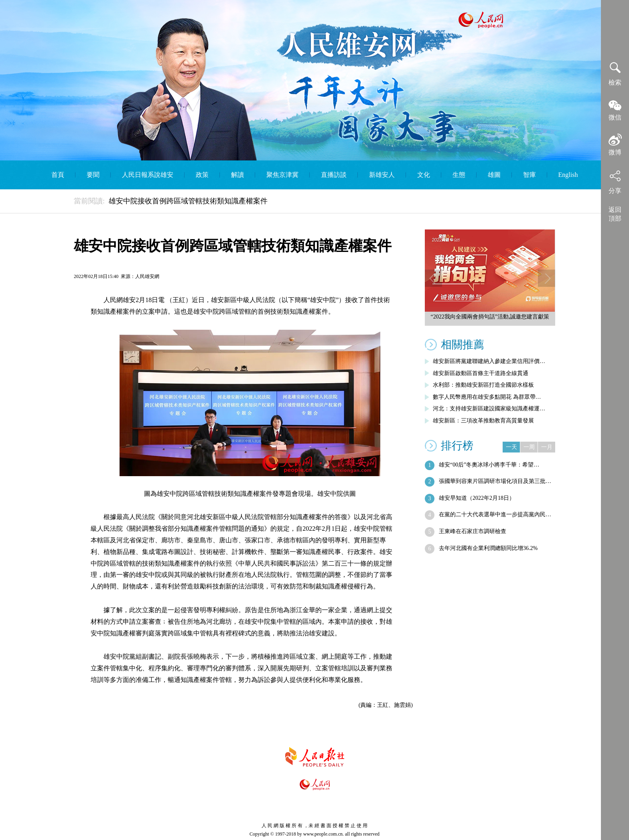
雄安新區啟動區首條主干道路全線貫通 (481, 373)
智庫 (530, 175)
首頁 (58, 175)
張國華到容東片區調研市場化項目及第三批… (495, 481)
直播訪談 (334, 175)
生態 (459, 175)
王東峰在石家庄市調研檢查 (473, 531)
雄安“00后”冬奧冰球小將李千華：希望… (489, 465)
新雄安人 (382, 175)
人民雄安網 (147, 276)
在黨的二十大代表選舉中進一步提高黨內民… (495, 514)
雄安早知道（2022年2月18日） (477, 498)
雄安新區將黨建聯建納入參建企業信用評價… (489, 361)
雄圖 (494, 175)
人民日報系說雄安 (148, 175)
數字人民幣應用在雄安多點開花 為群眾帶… (487, 397)
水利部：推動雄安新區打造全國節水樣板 (483, 385)
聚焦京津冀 (282, 175)
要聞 (93, 175)
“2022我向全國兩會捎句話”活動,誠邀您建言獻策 (490, 317)
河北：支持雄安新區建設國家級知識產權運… (489, 409)
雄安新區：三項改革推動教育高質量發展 (483, 421)
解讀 (237, 175)
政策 (202, 175)
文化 (424, 175)
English (568, 175)
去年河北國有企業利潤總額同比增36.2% (488, 548)
